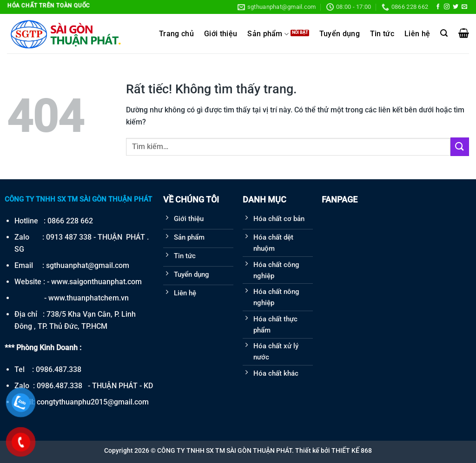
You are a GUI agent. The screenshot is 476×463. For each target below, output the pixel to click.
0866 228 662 (70, 221)
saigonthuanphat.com (106, 282)
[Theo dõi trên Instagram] (447, 7)
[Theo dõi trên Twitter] (456, 7)
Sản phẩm (268, 34)
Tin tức (382, 34)
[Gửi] (460, 147)
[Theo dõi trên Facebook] (438, 7)
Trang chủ (176, 34)
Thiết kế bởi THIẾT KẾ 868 (334, 450)
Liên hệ (417, 34)
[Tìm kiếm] (444, 33)
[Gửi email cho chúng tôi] (464, 7)
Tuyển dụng (340, 34)
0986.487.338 (59, 369)
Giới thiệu (221, 34)
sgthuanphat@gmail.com (88, 265)
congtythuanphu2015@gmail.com (93, 402)
